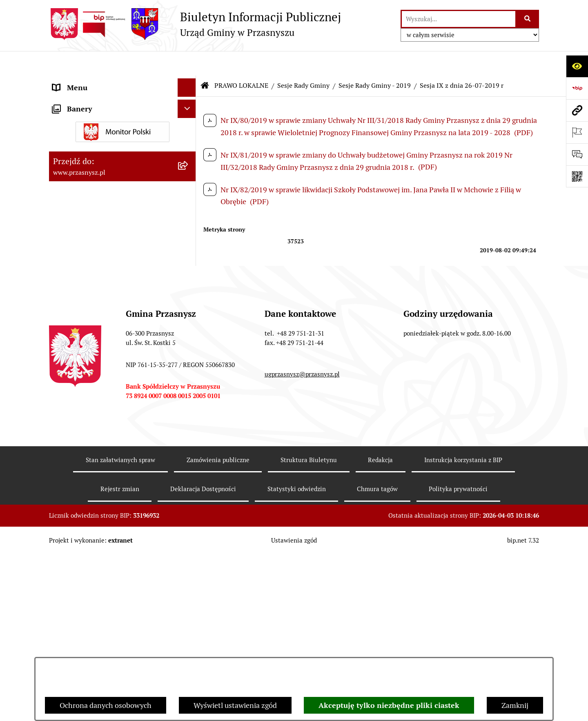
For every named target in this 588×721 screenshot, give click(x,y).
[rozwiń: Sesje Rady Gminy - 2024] (189, 300)
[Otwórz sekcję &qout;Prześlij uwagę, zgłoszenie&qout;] (577, 154)
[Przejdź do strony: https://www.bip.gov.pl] (577, 88)
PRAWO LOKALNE (241, 61)
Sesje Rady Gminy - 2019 (375, 61)
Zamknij (515, 705)
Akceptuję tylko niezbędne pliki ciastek (389, 705)
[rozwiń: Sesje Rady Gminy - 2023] (189, 324)
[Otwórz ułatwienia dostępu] (577, 66)
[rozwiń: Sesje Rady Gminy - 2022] (189, 347)
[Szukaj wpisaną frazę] (528, 19)
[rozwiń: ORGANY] (189, 82)
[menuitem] (122, 123)
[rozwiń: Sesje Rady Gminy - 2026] (189, 253)
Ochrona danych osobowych (106, 705)
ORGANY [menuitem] (67, 81)
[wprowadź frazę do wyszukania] (459, 19)
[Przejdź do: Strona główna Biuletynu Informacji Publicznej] (205, 61)
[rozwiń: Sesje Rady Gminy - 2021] (189, 371)
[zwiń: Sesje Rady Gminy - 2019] (189, 418)
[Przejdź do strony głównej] (195, 24)
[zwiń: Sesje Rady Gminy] (189, 171)
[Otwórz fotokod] (577, 176)
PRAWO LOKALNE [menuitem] (82, 100)
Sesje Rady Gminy (303, 61)
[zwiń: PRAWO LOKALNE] (189, 100)
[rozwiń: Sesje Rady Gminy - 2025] (189, 276)
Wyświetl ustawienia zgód (235, 705)
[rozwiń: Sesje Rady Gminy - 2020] (189, 395)
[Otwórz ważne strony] (577, 132)
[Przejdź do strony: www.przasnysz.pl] (577, 110)
